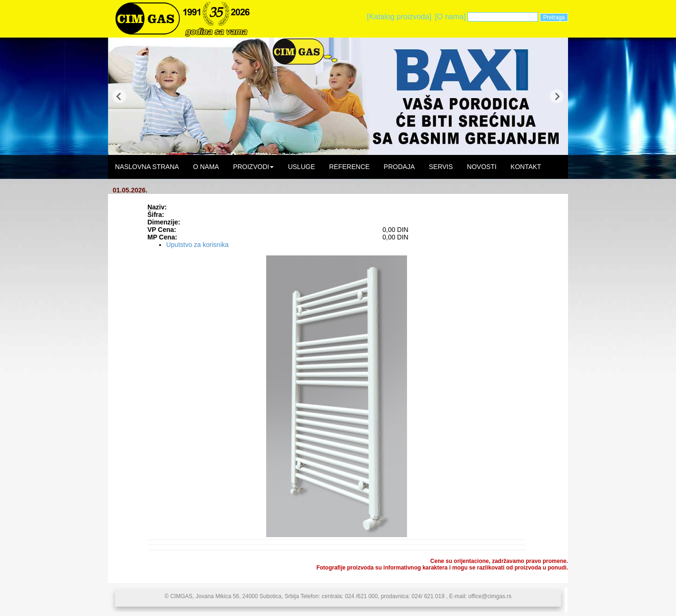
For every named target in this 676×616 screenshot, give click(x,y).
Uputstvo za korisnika (197, 245)
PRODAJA (399, 167)
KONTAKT (526, 167)
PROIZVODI (253, 167)
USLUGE (301, 167)
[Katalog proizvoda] (399, 17)
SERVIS (441, 167)
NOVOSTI (482, 167)
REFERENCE (349, 167)
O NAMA (206, 167)
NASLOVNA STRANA (147, 167)
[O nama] (450, 17)
